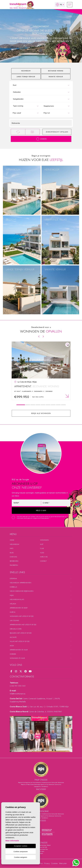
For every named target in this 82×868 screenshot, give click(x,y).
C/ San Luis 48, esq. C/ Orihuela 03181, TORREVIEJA (48, 707)
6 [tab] (48, 405)
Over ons (13, 557)
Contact (43, 561)
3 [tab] (33, 405)
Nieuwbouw (15, 544)
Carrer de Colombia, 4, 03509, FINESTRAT (45, 712)
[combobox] (41, 85)
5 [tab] (43, 405)
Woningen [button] (44, 540)
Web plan (63, 863)
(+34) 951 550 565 (18, 686)
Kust (42, 544)
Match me (44, 557)
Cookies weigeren (21, 857)
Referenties (14, 561)
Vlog (42, 553)
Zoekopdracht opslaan (57, 132)
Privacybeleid (45, 518)
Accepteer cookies (21, 846)
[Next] (43, 336)
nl (59, 5)
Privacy (47, 863)
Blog (12, 553)
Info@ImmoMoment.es (18, 694)
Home (12, 540)
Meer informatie (12, 841)
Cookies (54, 863)
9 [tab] (63, 405)
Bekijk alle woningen (41, 413)
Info (12, 548)
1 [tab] (21, 405)
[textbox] (42, 85)
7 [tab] (53, 405)
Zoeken (41, 139)
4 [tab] (38, 405)
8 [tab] (58, 405)
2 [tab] (28, 405)
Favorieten (14, 565)
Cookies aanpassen (21, 851)
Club (42, 548)
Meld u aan (41, 510)
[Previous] (39, 336)
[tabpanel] (41, 371)
